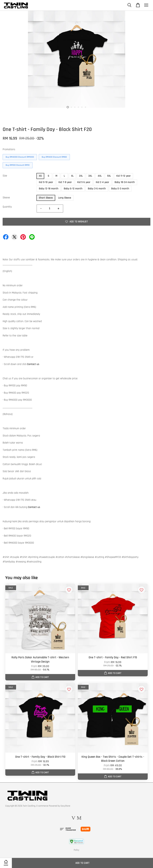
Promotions (9, 149)
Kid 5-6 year (84, 182)
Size (5, 176)
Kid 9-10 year (46, 182)
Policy (76, 850)
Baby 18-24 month (125, 182)
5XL (109, 176)
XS (40, 176)
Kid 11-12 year (124, 176)
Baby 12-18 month (49, 189)
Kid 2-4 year (103, 182)
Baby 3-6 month (97, 189)
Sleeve (6, 198)
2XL (81, 176)
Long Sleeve (65, 198)
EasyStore (65, 806)
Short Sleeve (46, 198)
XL (72, 176)
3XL (90, 176)
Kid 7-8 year (65, 182)
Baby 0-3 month (120, 189)
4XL (100, 176)
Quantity (7, 207)
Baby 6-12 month (73, 189)
